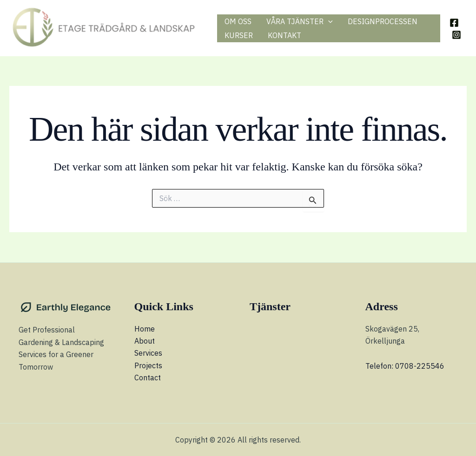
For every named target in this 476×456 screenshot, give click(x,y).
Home (145, 329)
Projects (148, 365)
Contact (148, 378)
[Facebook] (454, 23)
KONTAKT (284, 35)
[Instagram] (456, 35)
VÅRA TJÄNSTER (300, 21)
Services (148, 353)
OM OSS (238, 21)
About (145, 341)
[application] (328, 21)
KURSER (239, 35)
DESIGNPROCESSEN (383, 21)
